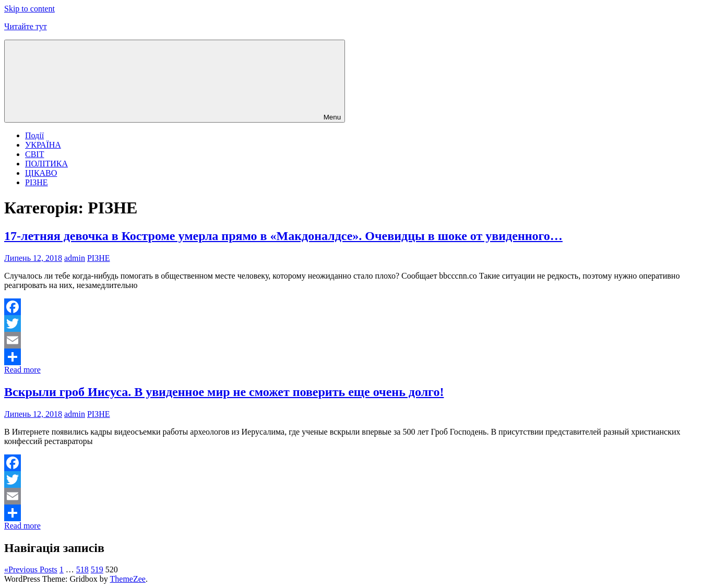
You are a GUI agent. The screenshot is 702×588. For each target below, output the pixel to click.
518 (82, 569)
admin (75, 258)
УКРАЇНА (43, 145)
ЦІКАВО (41, 173)
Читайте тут (26, 26)
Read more (22, 370)
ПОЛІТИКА (46, 164)
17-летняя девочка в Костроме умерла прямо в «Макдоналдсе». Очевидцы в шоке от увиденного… (283, 236)
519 (97, 569)
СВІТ (34, 154)
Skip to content (29, 9)
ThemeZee (128, 579)
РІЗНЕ (37, 182)
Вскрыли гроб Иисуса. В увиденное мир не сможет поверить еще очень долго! (224, 392)
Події (34, 135)
